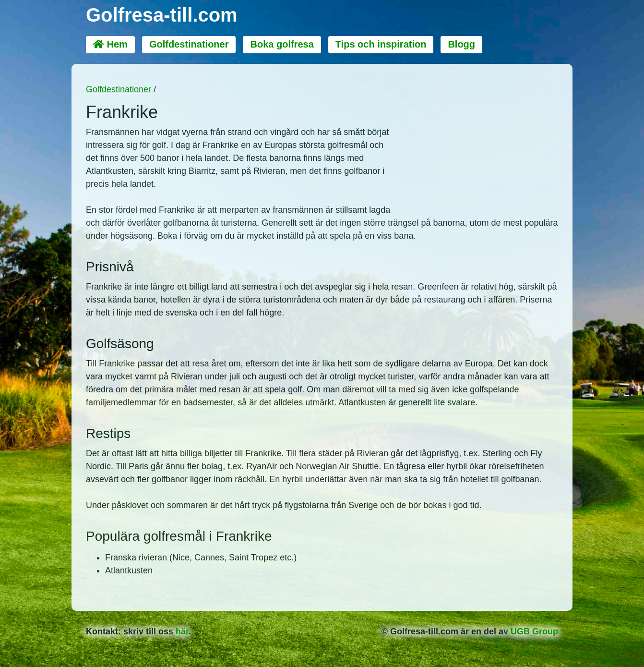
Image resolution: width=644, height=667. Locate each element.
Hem (110, 44)
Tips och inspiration (381, 44)
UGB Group (534, 631)
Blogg (461, 44)
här (182, 631)
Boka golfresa (282, 44)
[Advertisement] (481, 138)
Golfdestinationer (189, 44)
